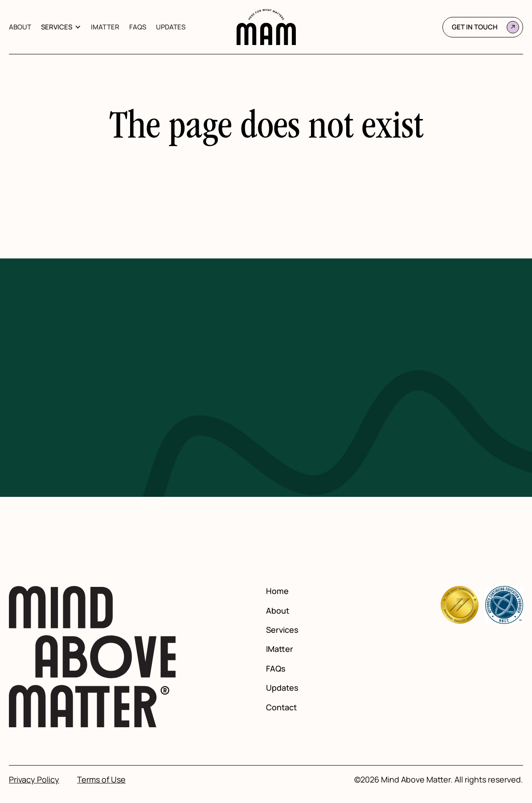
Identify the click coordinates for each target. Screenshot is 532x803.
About (20, 27)
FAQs (138, 27)
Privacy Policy (34, 780)
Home (277, 591)
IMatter (105, 27)
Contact (281, 707)
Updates (171, 27)
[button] (61, 27)
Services (57, 27)
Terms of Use (101, 780)
